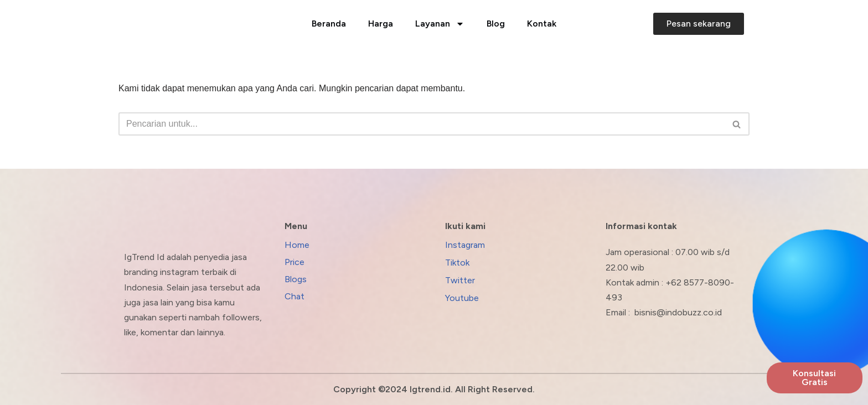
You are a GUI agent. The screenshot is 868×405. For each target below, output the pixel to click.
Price (294, 262)
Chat (294, 296)
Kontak (542, 24)
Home (297, 245)
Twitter (460, 280)
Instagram (465, 245)
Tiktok (457, 263)
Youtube (462, 298)
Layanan (440, 24)
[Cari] (422, 124)
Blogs (296, 279)
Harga (381, 24)
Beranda (329, 24)
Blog (496, 24)
